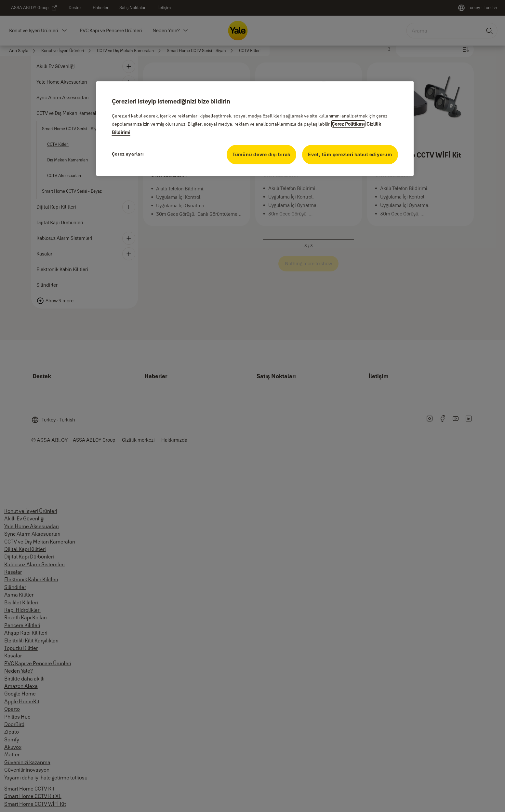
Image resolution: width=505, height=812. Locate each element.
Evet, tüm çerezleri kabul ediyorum (350, 154)
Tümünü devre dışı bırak (261, 154)
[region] (255, 129)
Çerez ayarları (128, 154)
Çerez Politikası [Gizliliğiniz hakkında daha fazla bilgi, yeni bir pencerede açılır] (348, 124)
